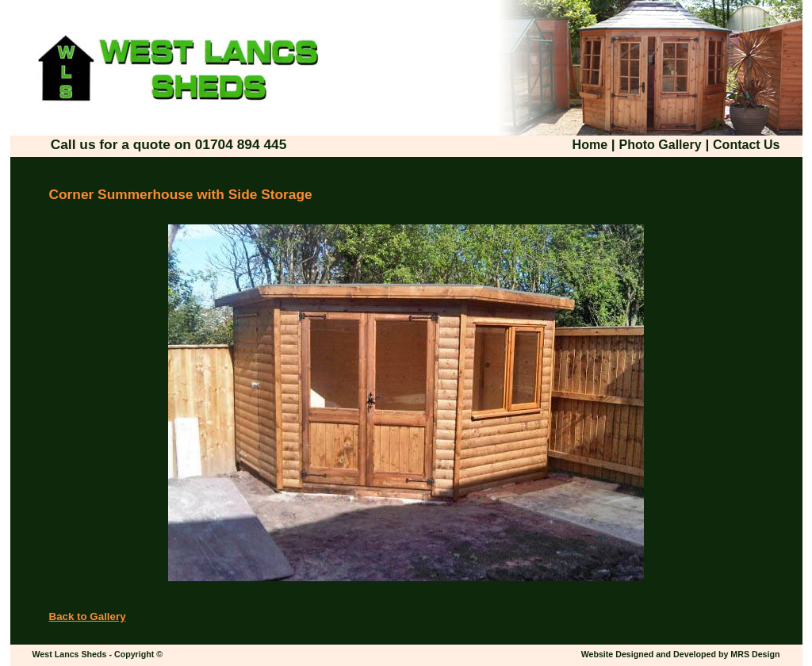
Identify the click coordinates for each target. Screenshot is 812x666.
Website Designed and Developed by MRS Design (681, 654)
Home (590, 145)
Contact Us (746, 145)
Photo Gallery (661, 145)
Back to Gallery (88, 616)
